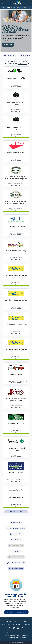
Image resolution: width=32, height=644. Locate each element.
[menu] (3, 3)
